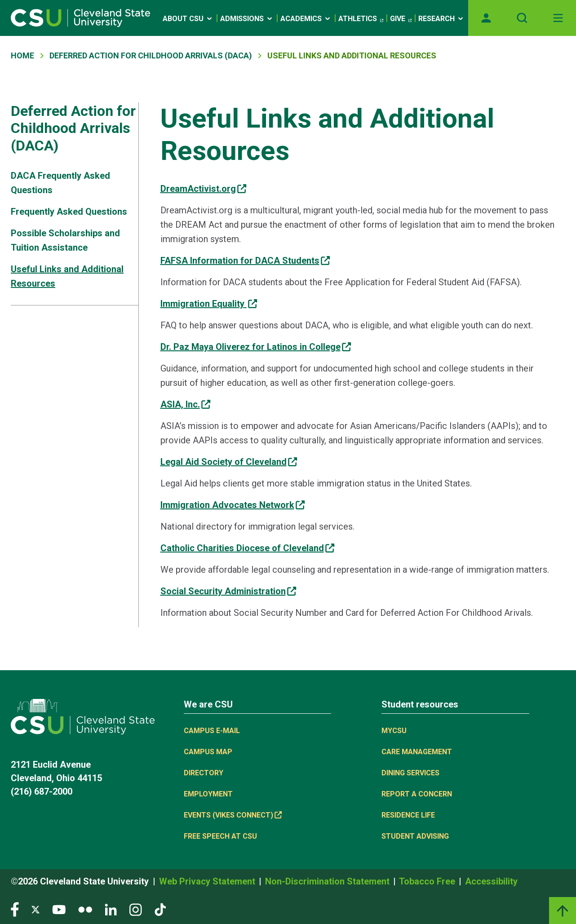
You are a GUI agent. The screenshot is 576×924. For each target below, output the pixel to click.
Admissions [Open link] (247, 19)
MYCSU (394, 731)
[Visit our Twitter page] (35, 909)
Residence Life (408, 815)
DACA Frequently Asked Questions (60, 183)
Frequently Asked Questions (69, 212)
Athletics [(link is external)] (361, 19)
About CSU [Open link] (188, 19)
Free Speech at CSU (220, 836)
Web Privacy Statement (208, 881)
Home (22, 55)
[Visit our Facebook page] (15, 909)
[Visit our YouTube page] (59, 909)
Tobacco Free (428, 881)
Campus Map (208, 752)
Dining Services (410, 773)
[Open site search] (522, 18)
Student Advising (415, 836)
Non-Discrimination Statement (328, 881)
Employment (208, 794)
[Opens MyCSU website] (486, 18)
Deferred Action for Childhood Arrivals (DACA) (73, 128)
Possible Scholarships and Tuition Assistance (65, 240)
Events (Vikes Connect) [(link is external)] (233, 815)
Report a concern (417, 794)
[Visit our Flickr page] (85, 909)
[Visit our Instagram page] (136, 909)
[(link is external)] (203, 189)
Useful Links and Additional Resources (67, 276)
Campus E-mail (212, 731)
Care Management (417, 752)
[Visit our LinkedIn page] (111, 909)
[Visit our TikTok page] (160, 909)
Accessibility (491, 881)
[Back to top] (563, 911)
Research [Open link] (441, 19)
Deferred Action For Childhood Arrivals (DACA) (151, 55)
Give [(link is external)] (401, 19)
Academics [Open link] (306, 19)
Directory (204, 773)
